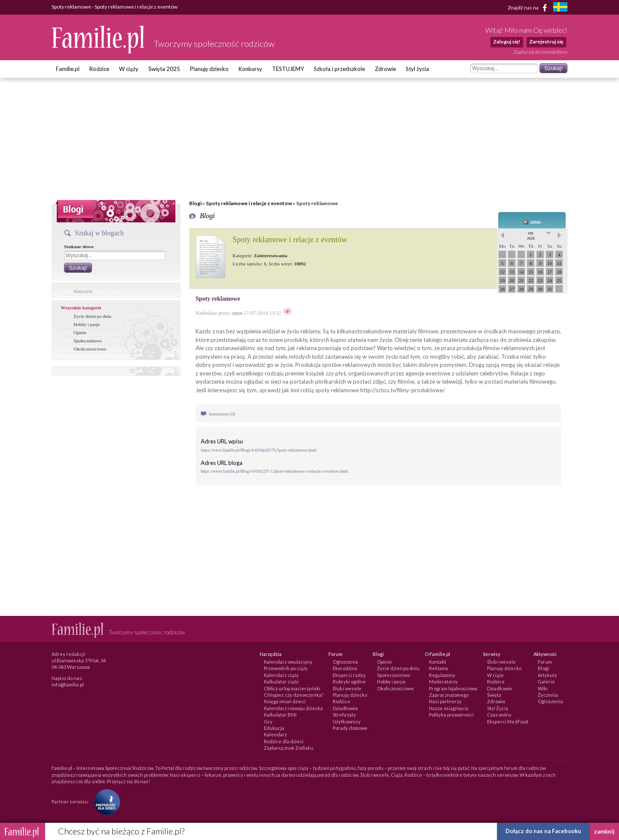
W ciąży (129, 69)
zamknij (604, 831)
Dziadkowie (345, 708)
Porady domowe (350, 728)
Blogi (195, 203)
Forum (545, 662)
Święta (494, 695)
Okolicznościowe (90, 349)
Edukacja (274, 728)
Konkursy (250, 69)
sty (531, 235)
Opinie (80, 332)
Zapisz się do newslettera (540, 52)
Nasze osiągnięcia (449, 708)
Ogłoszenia (345, 662)
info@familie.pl (68, 685)
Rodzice (99, 69)
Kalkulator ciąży (281, 682)
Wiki (543, 688)
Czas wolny (499, 715)
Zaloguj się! (507, 42)
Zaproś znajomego (449, 695)
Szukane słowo (79, 246)
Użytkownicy (347, 722)
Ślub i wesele (347, 688)
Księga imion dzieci (285, 701)
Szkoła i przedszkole (339, 69)
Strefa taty (344, 715)
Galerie (546, 682)
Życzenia (548, 695)
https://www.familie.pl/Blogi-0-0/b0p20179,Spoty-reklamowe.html (259, 450)
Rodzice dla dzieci (284, 741)
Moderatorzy (443, 682)
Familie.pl (68, 69)
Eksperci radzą (349, 675)
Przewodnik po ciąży (286, 668)
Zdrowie (385, 69)
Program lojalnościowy (453, 688)
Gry (268, 722)
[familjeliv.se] (560, 8)
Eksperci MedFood (508, 722)
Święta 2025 (164, 69)
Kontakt (438, 662)
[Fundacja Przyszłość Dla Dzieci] (105, 801)
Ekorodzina (345, 668)
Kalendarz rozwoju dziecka (293, 708)
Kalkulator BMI (280, 715)
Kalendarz (275, 734)
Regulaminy (442, 675)
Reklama (438, 668)
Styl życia (417, 69)
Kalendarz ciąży (281, 675)
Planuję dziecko (209, 69)
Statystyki (83, 291)
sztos (535, 222)
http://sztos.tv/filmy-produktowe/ (403, 390)
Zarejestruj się (546, 42)
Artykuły (547, 675)
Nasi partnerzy (445, 701)
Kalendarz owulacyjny (288, 662)
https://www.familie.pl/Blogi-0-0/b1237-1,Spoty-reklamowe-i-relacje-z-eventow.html (274, 471)
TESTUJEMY (288, 69)
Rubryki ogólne (349, 682)
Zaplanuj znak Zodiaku (289, 748)
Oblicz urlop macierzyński (292, 688)
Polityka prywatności (451, 715)
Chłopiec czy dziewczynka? (294, 695)
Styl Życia (498, 708)
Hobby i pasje (87, 324)
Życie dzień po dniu (92, 316)
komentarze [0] (222, 414)
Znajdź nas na (529, 8)
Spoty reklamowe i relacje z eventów (249, 203)
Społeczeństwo (88, 341)
